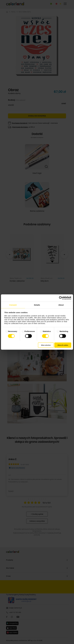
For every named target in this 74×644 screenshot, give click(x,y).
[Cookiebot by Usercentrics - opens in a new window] (61, 298)
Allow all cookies (63, 345)
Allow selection (46, 345)
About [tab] (61, 305)
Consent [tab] (13, 305)
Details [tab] (37, 305)
